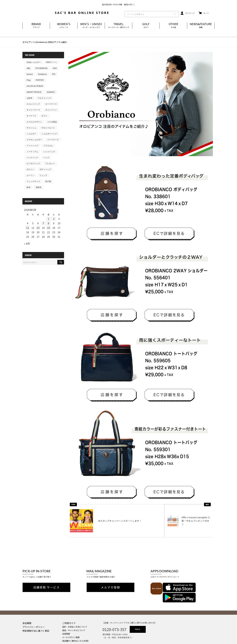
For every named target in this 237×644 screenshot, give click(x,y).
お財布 (29, 98)
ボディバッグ (45, 169)
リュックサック (33, 181)
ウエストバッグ (44, 98)
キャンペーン (51, 110)
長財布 (39, 187)
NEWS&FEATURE (201, 25)
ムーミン (30, 175)
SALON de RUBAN (35, 86)
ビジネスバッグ (33, 164)
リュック (43, 175)
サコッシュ (31, 128)
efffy (28, 68)
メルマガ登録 (110, 583)
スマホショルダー (34, 140)
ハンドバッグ (49, 152)
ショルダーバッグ (49, 134)
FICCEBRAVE (41, 68)
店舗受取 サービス (47, 583)
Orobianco (42, 74)
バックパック (32, 158)
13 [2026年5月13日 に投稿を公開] (38, 228)
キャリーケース (33, 110)
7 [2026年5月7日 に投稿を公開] (43, 223)
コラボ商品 (52, 122)
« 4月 (27, 244)
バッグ (46, 158)
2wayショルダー (34, 62)
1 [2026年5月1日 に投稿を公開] (48, 219)
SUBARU (51, 92)
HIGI (55, 68)
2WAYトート (51, 62)
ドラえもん (48, 146)
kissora (30, 74)
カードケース (51, 104)
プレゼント (50, 164)
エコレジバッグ (33, 104)
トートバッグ (32, 146)
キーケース (31, 116)
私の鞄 (48, 181)
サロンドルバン (48, 128)
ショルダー (31, 134)
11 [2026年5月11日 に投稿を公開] (28, 228)
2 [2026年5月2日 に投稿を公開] (54, 219)
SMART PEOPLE (34, 92)
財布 (29, 187)
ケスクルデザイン (34, 122)
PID (54, 74)
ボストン (30, 169)
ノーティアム (32, 152)
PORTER (40, 80)
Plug (29, 80)
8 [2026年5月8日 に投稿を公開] (48, 223)
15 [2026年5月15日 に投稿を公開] (49, 228)
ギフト (44, 116)
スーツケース (53, 140)
